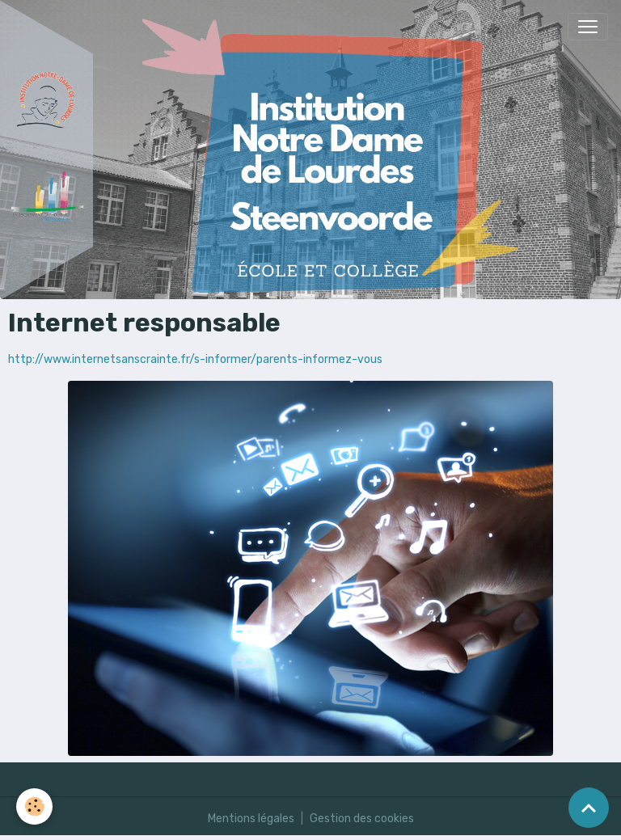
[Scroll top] (589, 808)
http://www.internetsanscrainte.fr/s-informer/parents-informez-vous (195, 359)
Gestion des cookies (362, 819)
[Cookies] (34, 806)
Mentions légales (251, 819)
